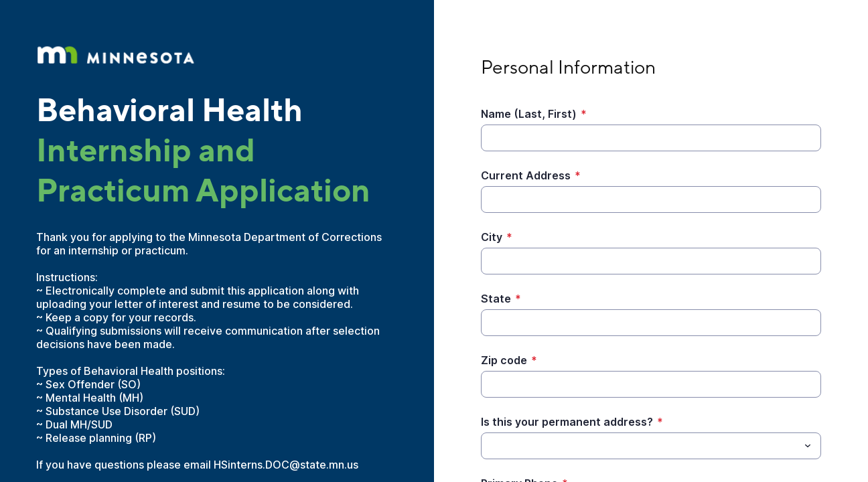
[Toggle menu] (808, 446)
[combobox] (651, 446)
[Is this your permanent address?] (640, 446)
